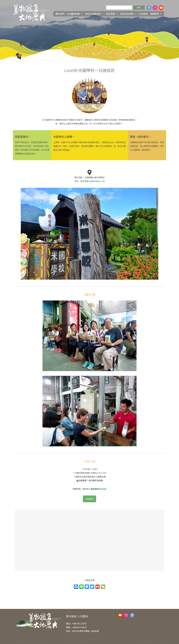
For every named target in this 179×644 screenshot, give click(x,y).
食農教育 (156, 14)
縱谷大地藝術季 (94, 14)
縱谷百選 (112, 14)
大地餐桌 (143, 14)
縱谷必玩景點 (128, 14)
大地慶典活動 (75, 14)
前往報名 (89, 499)
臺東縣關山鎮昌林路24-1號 (93, 181)
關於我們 (60, 14)
